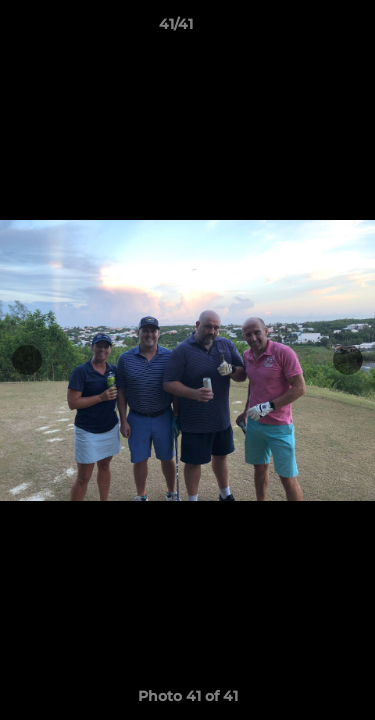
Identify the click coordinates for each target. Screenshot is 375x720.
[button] (303, 29)
